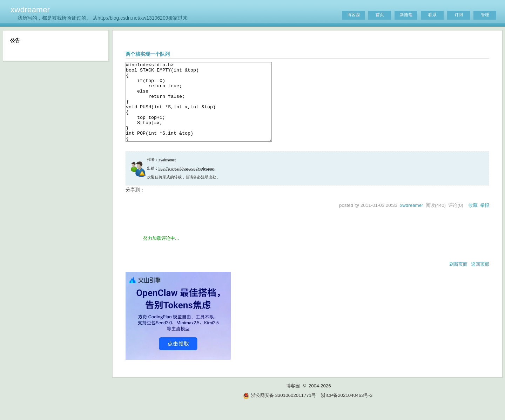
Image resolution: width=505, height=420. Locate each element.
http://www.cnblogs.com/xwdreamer (187, 184)
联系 (432, 15)
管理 (485, 15)
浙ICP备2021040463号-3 (347, 411)
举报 (485, 221)
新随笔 (406, 15)
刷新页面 (458, 280)
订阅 (459, 15)
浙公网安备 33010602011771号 (280, 411)
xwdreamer (30, 9)
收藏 (473, 221)
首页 (380, 15)
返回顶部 (480, 280)
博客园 (353, 15)
